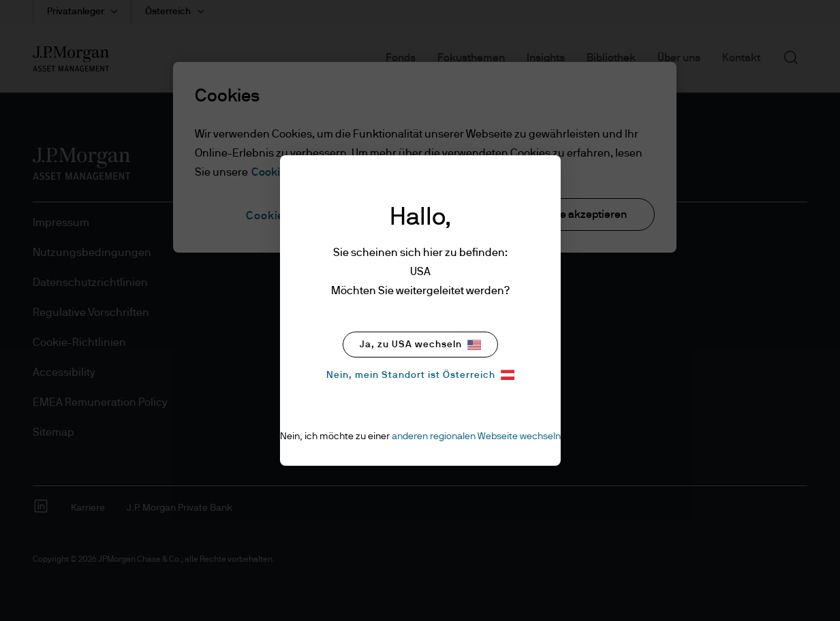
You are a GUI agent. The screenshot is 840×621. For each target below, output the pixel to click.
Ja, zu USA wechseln (420, 345)
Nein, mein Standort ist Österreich (420, 375)
